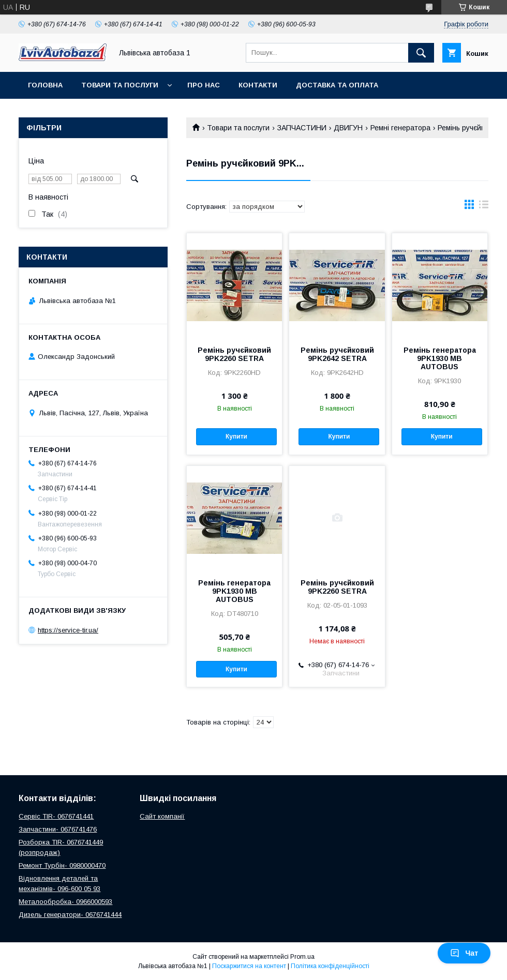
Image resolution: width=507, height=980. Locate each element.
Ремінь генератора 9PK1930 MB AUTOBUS (440, 358)
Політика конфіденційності (330, 966)
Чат (464, 953)
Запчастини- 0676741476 (58, 829)
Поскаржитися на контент (249, 966)
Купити (236, 436)
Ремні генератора (400, 128)
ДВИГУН (348, 128)
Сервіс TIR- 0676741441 (56, 816)
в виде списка (484, 207)
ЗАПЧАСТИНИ (302, 128)
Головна (45, 85)
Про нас (204, 85)
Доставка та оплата (337, 85)
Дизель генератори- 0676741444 (70, 915)
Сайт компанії (162, 816)
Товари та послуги (120, 85)
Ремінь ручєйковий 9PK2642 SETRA (337, 354)
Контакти (258, 85)
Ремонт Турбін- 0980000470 (62, 865)
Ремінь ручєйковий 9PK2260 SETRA (234, 354)
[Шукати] (421, 53)
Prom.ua (302, 957)
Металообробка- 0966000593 (65, 902)
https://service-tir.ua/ (68, 630)
